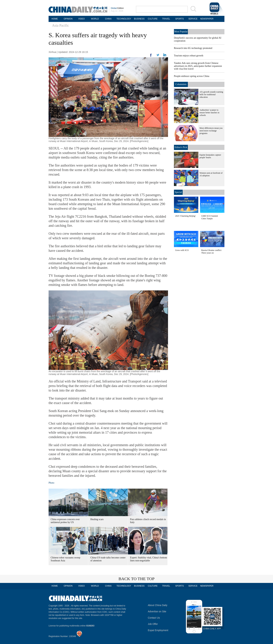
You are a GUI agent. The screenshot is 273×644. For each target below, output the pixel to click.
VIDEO (81, 19)
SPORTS (179, 19)
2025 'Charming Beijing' (185, 216)
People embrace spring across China (192, 76)
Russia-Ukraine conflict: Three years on (212, 252)
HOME (55, 19)
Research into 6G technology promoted (193, 48)
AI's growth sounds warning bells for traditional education (211, 94)
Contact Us (154, 618)
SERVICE (193, 19)
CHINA (108, 19)
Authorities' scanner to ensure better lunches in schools (209, 113)
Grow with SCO (182, 250)
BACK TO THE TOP (137, 579)
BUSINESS (139, 19)
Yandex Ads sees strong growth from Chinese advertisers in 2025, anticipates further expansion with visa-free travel (198, 66)
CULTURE (153, 19)
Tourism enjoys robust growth (189, 56)
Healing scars (97, 519)
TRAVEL (166, 19)
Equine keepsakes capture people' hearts (210, 156)
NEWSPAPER (206, 19)
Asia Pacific (61, 25)
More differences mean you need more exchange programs (211, 131)
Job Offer (153, 624)
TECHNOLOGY (124, 19)
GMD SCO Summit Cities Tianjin (210, 217)
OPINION (68, 19)
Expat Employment (158, 630)
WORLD (95, 19)
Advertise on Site (157, 611)
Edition (117, 8)
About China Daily (158, 605)
